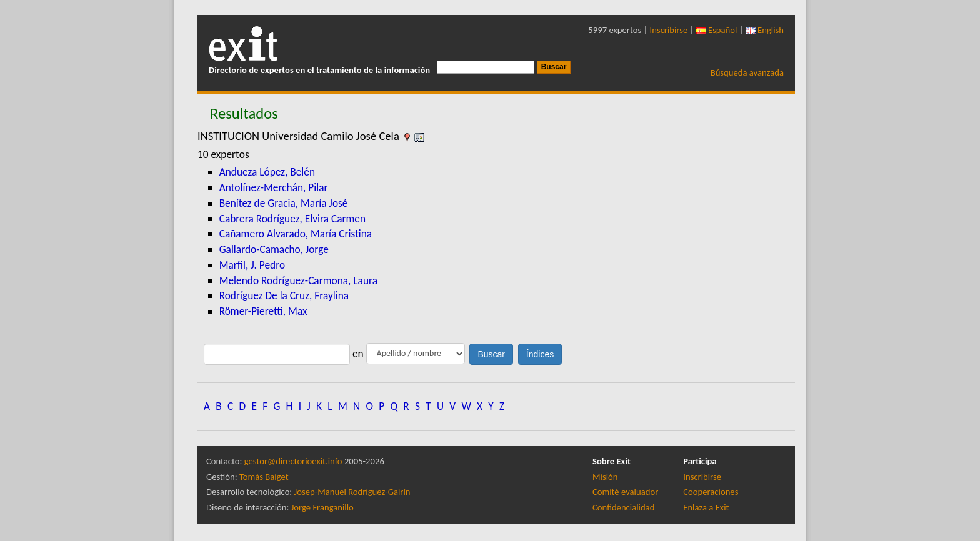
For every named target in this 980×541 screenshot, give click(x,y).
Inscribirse (669, 30)
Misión (605, 477)
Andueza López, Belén (267, 172)
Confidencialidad (623, 507)
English (765, 30)
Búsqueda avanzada (747, 72)
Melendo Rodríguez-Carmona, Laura (298, 280)
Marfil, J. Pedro (252, 265)
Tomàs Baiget (264, 477)
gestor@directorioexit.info (293, 461)
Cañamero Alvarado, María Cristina (296, 234)
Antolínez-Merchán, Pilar (274, 187)
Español (717, 30)
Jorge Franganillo (322, 507)
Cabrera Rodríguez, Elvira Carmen (292, 219)
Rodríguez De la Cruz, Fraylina (284, 295)
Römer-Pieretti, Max (263, 311)
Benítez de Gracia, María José (284, 203)
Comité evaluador (625, 492)
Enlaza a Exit (706, 507)
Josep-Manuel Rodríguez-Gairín (352, 492)
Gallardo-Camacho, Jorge (274, 249)
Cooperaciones (711, 492)
